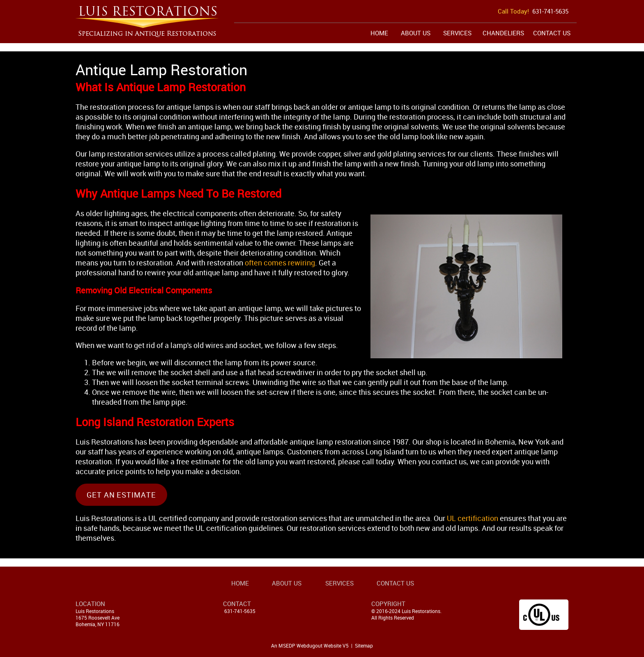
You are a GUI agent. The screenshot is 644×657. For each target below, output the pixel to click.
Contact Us (552, 33)
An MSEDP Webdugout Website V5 (310, 645)
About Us (416, 33)
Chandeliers (503, 33)
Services (457, 33)
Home (379, 33)
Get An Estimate (121, 495)
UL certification (473, 518)
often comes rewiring (280, 263)
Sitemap (364, 645)
